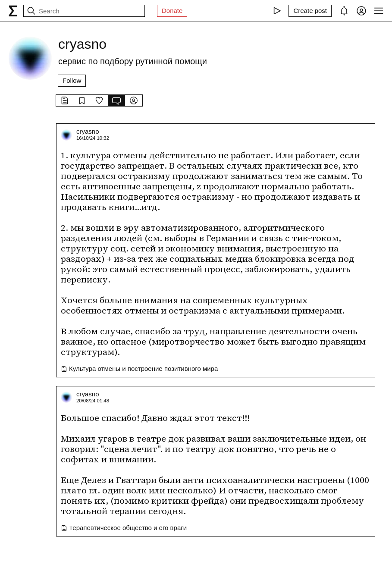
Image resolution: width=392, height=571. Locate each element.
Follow (72, 80)
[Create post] (310, 11)
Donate (172, 11)
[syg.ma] (13, 11)
